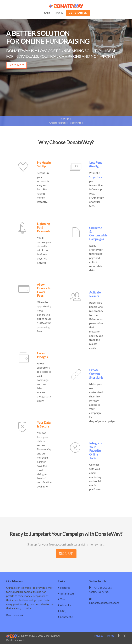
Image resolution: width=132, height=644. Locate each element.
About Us (65, 605)
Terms (110, 635)
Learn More (16, 65)
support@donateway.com (104, 603)
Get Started (78, 13)
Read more (15, 615)
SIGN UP (66, 554)
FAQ (62, 611)
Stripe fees (95, 177)
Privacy (99, 635)
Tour (47, 13)
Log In (59, 13)
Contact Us (66, 617)
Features (64, 588)
